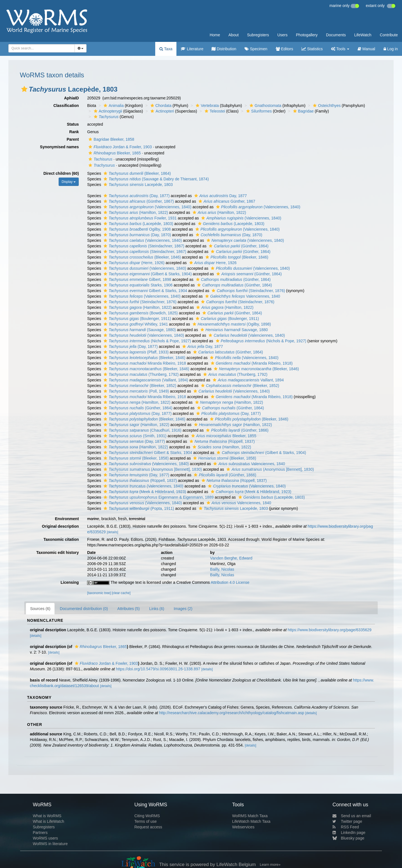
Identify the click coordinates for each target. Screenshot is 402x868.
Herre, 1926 (212, 263)
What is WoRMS (47, 816)
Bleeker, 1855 (223, 436)
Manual (366, 49)
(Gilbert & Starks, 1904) (147, 274)
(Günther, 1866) (236, 430)
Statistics (312, 49)
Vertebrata (207, 106)
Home (215, 35)
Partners (40, 833)
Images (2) (183, 609)
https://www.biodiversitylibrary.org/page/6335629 (329, 630)
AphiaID (71, 98)
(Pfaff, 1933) (135, 352)
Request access (148, 827)
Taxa (166, 49)
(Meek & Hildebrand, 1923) (144, 492)
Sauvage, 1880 (233, 330)
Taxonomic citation (61, 539)
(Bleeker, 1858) (135, 458)
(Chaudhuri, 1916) (142, 430)
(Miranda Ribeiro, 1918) (251, 363)
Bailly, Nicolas (222, 569)
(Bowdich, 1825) (140, 313)
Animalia (113, 106)
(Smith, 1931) (134, 436)
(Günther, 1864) (238, 246)
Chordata (160, 106)
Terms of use (145, 821)
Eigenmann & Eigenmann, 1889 (158, 497)
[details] (112, 532)
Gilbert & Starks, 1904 (145, 291)
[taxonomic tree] (99, 593)
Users (282, 35)
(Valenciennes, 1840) (147, 207)
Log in (391, 49)
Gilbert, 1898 (137, 279)
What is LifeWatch (48, 821)
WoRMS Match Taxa (250, 816)
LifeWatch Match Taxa (251, 821)
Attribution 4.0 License (230, 582)
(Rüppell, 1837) (222, 441)
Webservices (243, 827)
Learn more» (270, 865)
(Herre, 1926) (133, 263)
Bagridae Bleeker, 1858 (111, 139)
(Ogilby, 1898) (231, 324)
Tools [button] (340, 49)
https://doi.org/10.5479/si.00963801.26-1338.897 (158, 669)
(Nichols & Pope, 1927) (147, 341)
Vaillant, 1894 (247, 380)
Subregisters (258, 35)
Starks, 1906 (137, 285)
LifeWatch (363, 35)
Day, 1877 (220, 196)
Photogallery (307, 35)
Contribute (389, 35)
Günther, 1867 (226, 201)
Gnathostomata (265, 106)
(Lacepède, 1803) (138, 224)
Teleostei (214, 111)
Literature (192, 49)
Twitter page (347, 821)
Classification (66, 106)
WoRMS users (45, 838)
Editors (284, 49)
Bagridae (303, 111)
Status (73, 124)
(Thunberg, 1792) (140, 374)
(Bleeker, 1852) (139, 386)
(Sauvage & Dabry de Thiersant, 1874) (155, 179)
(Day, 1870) (137, 235)
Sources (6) (40, 609)
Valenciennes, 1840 (242, 296)
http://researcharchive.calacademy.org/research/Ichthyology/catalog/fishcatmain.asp (232, 713)
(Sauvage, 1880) (139, 330)
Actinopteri (161, 111)
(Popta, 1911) (138, 508)
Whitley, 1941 (135, 324)
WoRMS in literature (50, 844)
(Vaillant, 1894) (145, 380)
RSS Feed (346, 827)
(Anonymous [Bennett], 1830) (152, 469)
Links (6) (157, 609)
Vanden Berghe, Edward (231, 558)
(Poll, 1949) (136, 391)
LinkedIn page (349, 833)
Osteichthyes (326, 106)
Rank (74, 132)
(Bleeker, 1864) (137, 173)
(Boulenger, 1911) (137, 319)
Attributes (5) (128, 609)
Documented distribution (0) (84, 609)
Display (69, 182)
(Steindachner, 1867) (143, 246)
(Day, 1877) (136, 196)
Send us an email (352, 816)
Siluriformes (258, 111)
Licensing (70, 582)
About (234, 35)
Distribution (224, 49)
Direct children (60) (61, 173)
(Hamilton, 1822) (135, 212)
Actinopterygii (107, 111)
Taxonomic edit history (58, 553)
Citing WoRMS (147, 816)
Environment (67, 519)
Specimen (256, 49)
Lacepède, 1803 (137, 185)
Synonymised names (59, 147)
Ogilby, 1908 (137, 229)
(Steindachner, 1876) (247, 291)
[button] (24, 89)
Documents (336, 35)
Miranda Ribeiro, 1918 (144, 363)
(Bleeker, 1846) (142, 257)
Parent (73, 139)
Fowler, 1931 (139, 218)
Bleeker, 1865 (114, 153)
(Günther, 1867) (138, 201)
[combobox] (42, 48)
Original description (60, 526)
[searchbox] (41, 48)
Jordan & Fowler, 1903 (119, 147)
